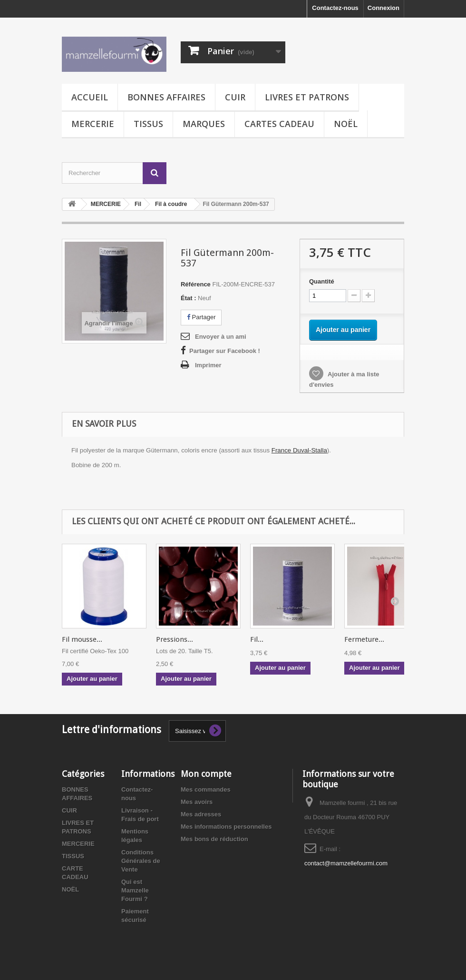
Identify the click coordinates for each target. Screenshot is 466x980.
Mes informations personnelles (226, 827)
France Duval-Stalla (299, 450)
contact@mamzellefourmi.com (346, 863)
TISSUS (148, 124)
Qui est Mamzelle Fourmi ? (135, 890)
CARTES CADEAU (279, 124)
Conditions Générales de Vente (141, 861)
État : (189, 298)
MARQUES (204, 124)
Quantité (322, 281)
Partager (201, 317)
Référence (196, 284)
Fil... (257, 639)
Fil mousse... (82, 639)
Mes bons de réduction (214, 839)
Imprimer (208, 365)
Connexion (383, 8)
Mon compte (206, 774)
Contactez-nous (335, 8)
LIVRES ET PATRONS (307, 97)
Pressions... (175, 639)
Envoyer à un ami (221, 337)
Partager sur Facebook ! (225, 351)
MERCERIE (93, 124)
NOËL (346, 124)
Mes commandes (206, 789)
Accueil (90, 97)
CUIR (235, 97)
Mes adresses (201, 814)
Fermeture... (364, 639)
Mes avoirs (197, 802)
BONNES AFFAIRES (166, 97)
